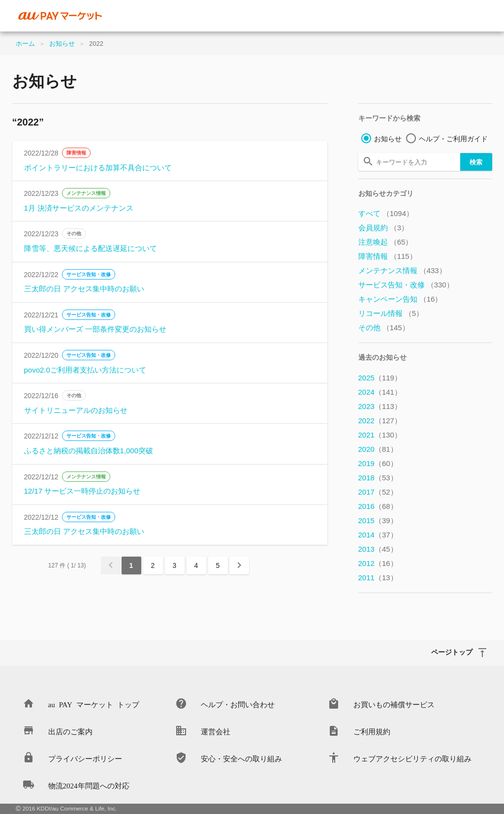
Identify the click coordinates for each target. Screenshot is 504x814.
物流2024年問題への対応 (89, 785)
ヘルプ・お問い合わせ (238, 704)
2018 (378, 478)
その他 (74, 234)
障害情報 (76, 153)
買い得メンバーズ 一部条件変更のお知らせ (95, 329)
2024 (380, 392)
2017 (378, 492)
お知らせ (62, 44)
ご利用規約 (372, 731)
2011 (378, 578)
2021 (380, 435)
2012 (378, 563)
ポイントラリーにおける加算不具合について (98, 168)
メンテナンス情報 (86, 193)
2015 (378, 520)
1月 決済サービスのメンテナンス (79, 208)
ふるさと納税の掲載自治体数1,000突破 (89, 451)
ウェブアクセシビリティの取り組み (412, 758)
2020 (378, 449)
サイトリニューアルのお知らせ (76, 410)
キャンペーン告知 (400, 299)
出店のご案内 (70, 731)
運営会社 (216, 731)
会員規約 (384, 228)
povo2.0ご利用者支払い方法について (85, 370)
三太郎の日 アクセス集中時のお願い (84, 289)
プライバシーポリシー (85, 758)
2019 (378, 463)
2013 (378, 549)
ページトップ (452, 652)
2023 (380, 406)
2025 (380, 378)
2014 (378, 535)
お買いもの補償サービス (394, 704)
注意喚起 (386, 242)
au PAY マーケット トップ (94, 704)
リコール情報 (391, 313)
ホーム (25, 44)
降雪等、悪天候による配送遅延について (91, 248)
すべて (386, 213)
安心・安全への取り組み (241, 758)
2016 (378, 506)
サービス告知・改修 (89, 274)
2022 (380, 421)
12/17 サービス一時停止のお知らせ (82, 491)
